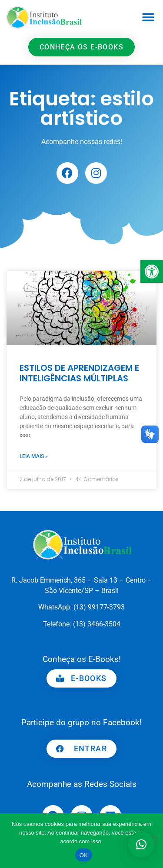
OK (84, 855)
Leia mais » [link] (34, 456)
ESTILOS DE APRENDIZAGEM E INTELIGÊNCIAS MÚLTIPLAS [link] (79, 373)
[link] (152, 272)
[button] (148, 18)
